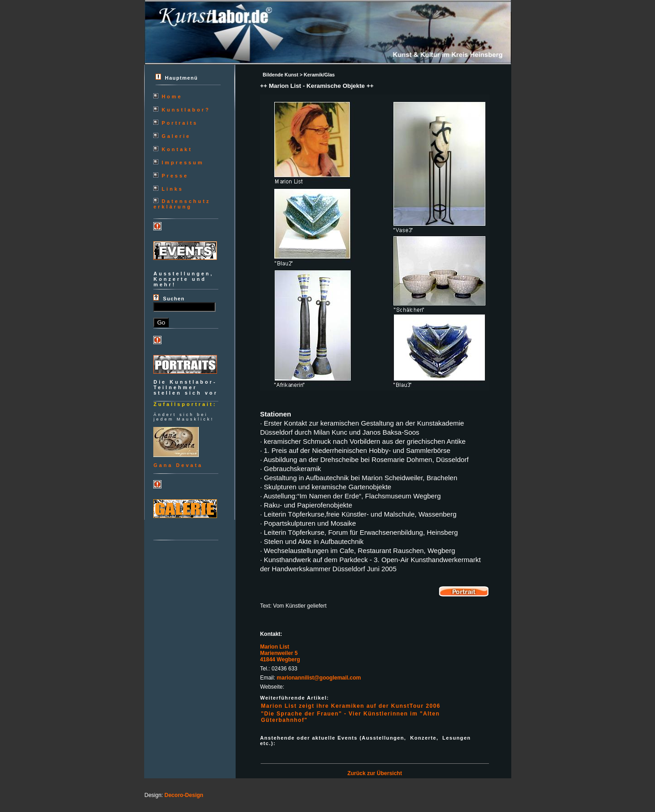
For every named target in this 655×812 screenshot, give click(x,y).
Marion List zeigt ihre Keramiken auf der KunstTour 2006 (351, 706)
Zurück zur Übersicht (375, 773)
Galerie (176, 136)
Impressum (183, 162)
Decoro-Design (184, 795)
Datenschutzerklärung (182, 204)
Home (172, 96)
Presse (175, 176)
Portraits (180, 123)
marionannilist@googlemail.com (319, 678)
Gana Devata (178, 465)
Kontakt (177, 149)
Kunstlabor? (186, 110)
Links (172, 189)
